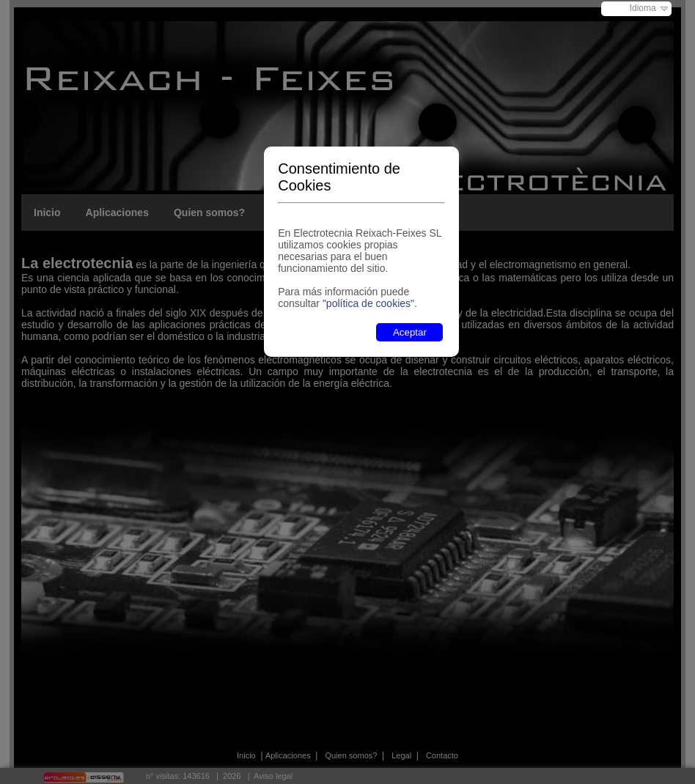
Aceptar (410, 332)
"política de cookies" (368, 303)
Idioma (643, 8)
